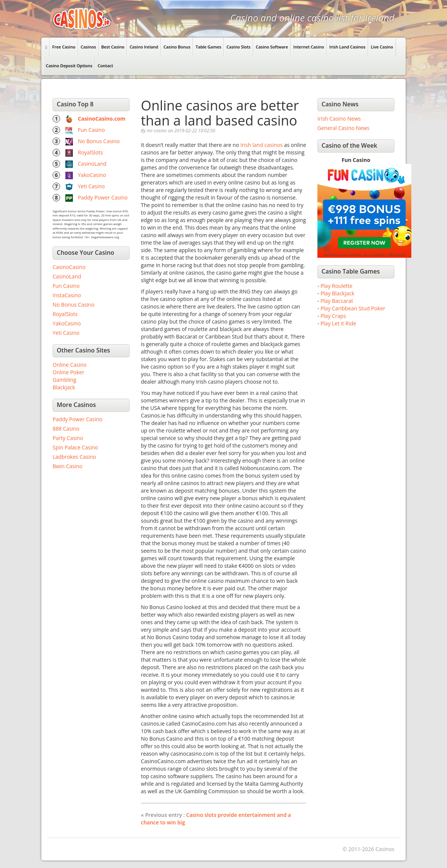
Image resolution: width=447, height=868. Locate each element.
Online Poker (68, 372)
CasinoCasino (69, 267)
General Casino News (344, 128)
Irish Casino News (339, 119)
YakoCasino (92, 175)
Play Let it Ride (338, 323)
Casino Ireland (144, 47)
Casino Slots (239, 47)
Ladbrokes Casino (74, 457)
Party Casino (68, 438)
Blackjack (64, 387)
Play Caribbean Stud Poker (353, 308)
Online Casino (69, 365)
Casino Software (272, 47)
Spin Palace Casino (76, 447)
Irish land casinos (262, 145)
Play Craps (333, 316)
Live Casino (382, 47)
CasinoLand (92, 164)
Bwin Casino (67, 466)
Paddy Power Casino (103, 197)
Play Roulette (336, 286)
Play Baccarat (337, 301)
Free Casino (64, 47)
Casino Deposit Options (69, 66)
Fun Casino (91, 130)
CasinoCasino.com (102, 119)
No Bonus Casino (99, 141)
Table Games (208, 47)
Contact (105, 66)
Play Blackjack (337, 293)
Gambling (64, 380)
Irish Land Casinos (347, 47)
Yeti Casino (91, 186)
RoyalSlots (90, 152)
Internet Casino (309, 47)
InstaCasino (67, 295)
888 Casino (66, 429)
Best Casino (113, 47)
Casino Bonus (177, 47)
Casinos (88, 47)
